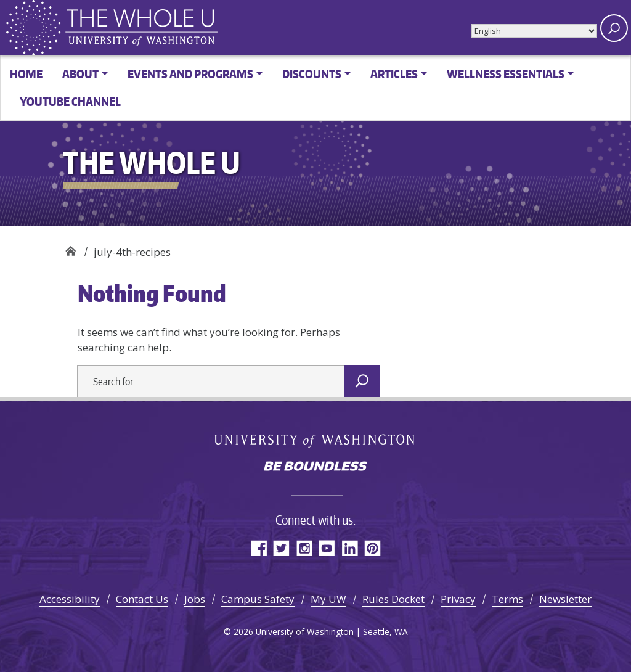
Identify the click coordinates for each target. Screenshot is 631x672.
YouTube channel (70, 101)
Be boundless (315, 467)
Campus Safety (258, 599)
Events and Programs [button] (190, 74)
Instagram (304, 548)
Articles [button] (394, 74)
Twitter (281, 548)
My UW (328, 599)
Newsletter (565, 599)
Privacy (458, 599)
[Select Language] (534, 31)
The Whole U (71, 248)
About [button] (80, 74)
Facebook (259, 548)
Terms (507, 599)
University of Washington (316, 440)
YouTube (327, 548)
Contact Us (142, 599)
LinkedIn (350, 548)
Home (26, 74)
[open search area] (614, 28)
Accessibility (70, 599)
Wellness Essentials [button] (506, 74)
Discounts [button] (312, 74)
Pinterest (372, 548)
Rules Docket (393, 599)
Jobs (195, 599)
